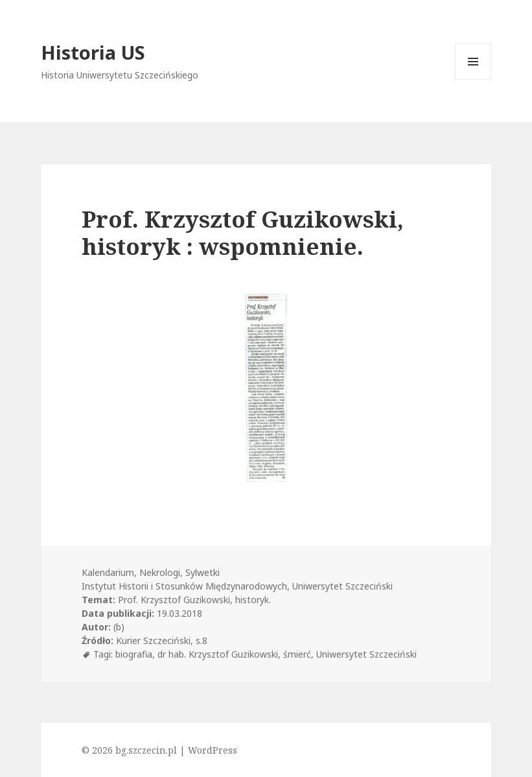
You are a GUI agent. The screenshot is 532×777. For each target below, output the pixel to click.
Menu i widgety (473, 79)
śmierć (297, 654)
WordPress (213, 750)
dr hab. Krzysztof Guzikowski (218, 654)
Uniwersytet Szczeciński (366, 654)
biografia (134, 654)
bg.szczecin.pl (146, 750)
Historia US (93, 52)
